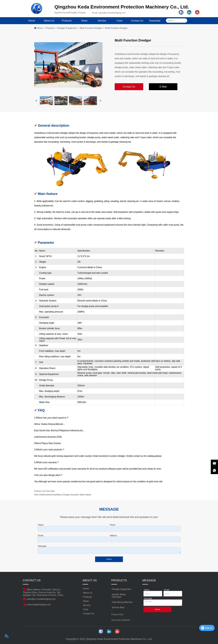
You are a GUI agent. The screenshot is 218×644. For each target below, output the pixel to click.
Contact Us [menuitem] (137, 21)
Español (58, 13)
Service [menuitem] (102, 21)
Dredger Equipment (67, 28)
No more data (49, 491)
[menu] (93, 21)
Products (50, 28)
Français (82, 13)
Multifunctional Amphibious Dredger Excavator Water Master (65, 495)
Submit (109, 559)
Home (40, 28)
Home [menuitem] (32, 21)
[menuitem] (67, 21)
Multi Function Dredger (91, 28)
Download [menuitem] (155, 21)
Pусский (66, 13)
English (74, 13)
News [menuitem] (84, 21)
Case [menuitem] (120, 21)
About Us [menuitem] (49, 21)
